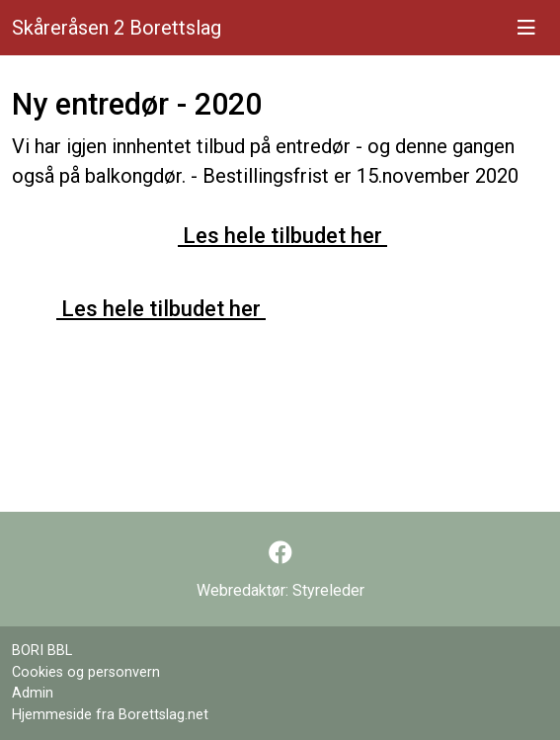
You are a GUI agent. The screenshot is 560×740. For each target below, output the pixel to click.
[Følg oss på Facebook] (280, 553)
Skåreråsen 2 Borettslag (117, 28)
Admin (33, 693)
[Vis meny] (526, 28)
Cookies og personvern (86, 672)
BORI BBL (42, 651)
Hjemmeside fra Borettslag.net (110, 715)
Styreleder (328, 590)
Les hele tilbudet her (282, 235)
